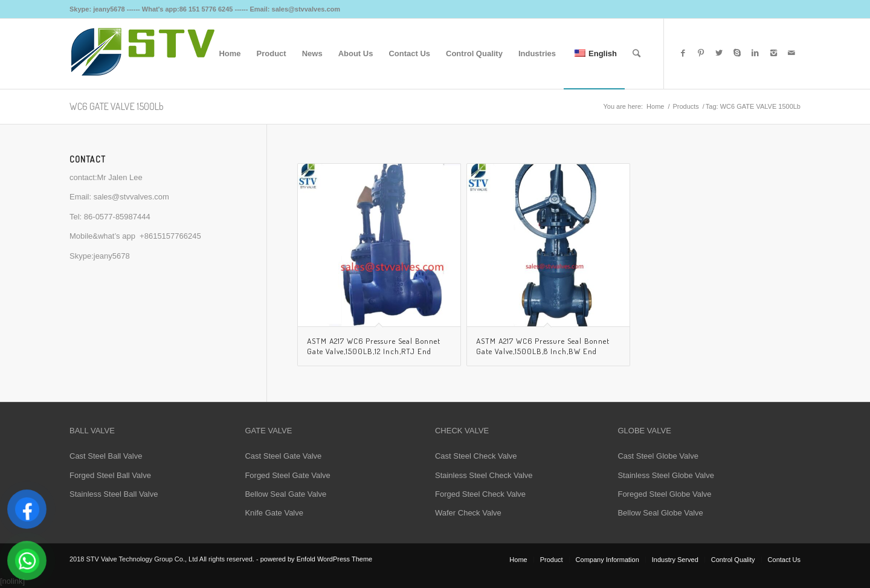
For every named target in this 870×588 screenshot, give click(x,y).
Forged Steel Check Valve (480, 494)
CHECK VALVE (462, 431)
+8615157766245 (170, 236)
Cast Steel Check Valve (476, 456)
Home (655, 106)
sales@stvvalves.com (131, 197)
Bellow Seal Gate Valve (285, 494)
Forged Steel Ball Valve (110, 475)
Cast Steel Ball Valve (106, 456)
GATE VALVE (268, 431)
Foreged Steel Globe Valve (664, 494)
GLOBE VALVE (644, 431)
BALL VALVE (92, 431)
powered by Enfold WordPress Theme (316, 559)
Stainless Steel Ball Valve (114, 494)
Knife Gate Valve (274, 513)
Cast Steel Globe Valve (658, 456)
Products (685, 106)
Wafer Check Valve (468, 513)
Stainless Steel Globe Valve (665, 475)
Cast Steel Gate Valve (283, 456)
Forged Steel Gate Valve (287, 475)
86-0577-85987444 (117, 217)
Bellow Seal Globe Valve (660, 513)
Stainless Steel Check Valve (484, 475)
